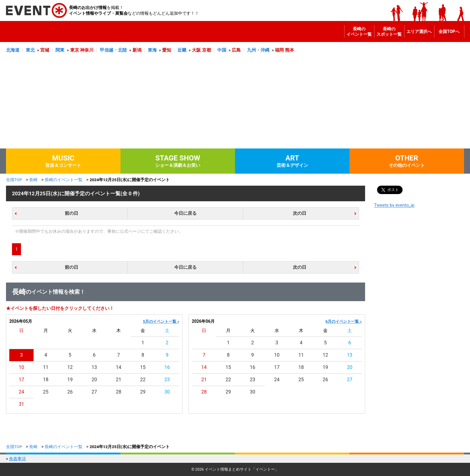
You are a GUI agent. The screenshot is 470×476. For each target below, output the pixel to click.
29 (143, 392)
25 (46, 392)
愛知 (167, 50)
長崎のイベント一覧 (359, 31)
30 (167, 392)
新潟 (137, 50)
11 (46, 367)
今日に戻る (185, 213)
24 (22, 392)
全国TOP (14, 180)
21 (119, 380)
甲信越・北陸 (113, 50)
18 (46, 380)
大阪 (196, 50)
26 (70, 392)
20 (94, 380)
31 (22, 404)
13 (94, 367)
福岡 (279, 50)
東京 (75, 50)
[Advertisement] (235, 103)
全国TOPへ (449, 31)
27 (94, 392)
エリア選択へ (419, 31)
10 (22, 367)
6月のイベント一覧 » (344, 321)
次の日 (300, 213)
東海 (152, 50)
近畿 (182, 50)
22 (143, 380)
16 (167, 367)
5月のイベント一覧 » (161, 321)
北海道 (13, 50)
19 (70, 380)
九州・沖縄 (258, 50)
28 (119, 392)
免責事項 (17, 459)
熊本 (290, 50)
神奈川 (87, 50)
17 (22, 380)
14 (119, 367)
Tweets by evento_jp (394, 205)
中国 (222, 50)
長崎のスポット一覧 (389, 31)
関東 (60, 50)
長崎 (33, 180)
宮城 (45, 50)
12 (70, 367)
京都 (207, 50)
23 (167, 380)
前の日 (71, 213)
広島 (236, 50)
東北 (30, 50)
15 (143, 367)
